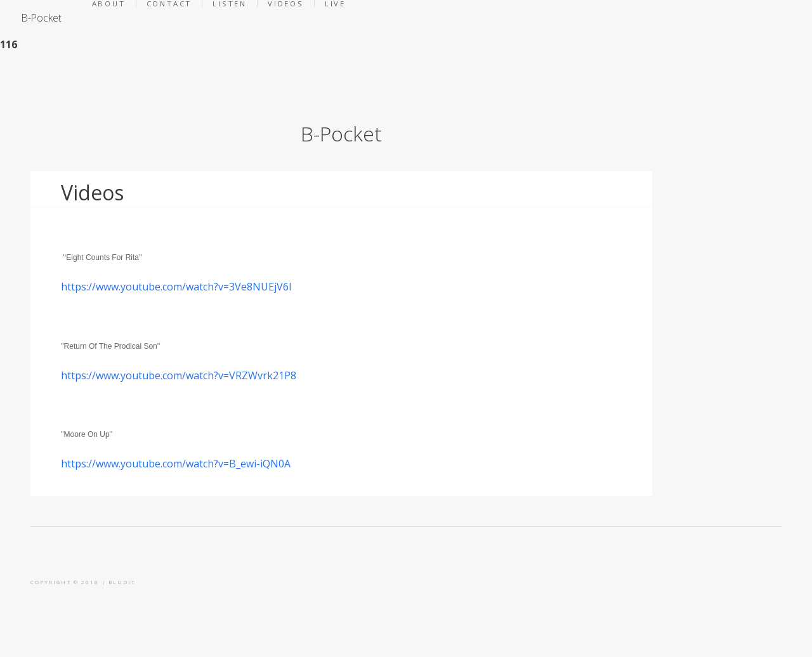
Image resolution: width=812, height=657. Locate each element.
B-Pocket (42, 18)
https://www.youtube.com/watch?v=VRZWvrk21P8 (179, 375)
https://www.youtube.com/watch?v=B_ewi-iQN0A (176, 464)
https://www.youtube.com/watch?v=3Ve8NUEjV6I (176, 287)
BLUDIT (122, 582)
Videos (92, 192)
